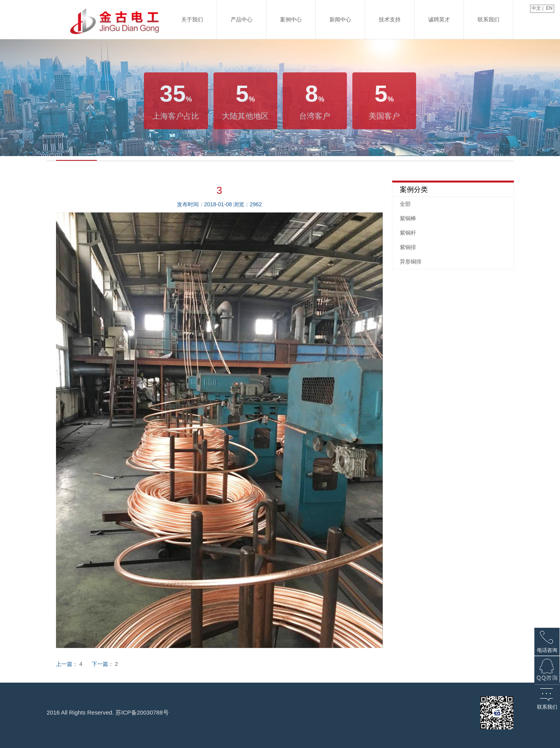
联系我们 (488, 19)
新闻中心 (340, 19)
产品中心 (241, 19)
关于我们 (192, 19)
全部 (405, 204)
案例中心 (291, 19)
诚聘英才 (439, 19)
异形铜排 (411, 262)
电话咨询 (547, 650)
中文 (536, 8)
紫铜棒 (408, 218)
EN (550, 8)
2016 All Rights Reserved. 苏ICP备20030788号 (108, 712)
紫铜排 (408, 247)
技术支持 (390, 19)
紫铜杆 (408, 233)
